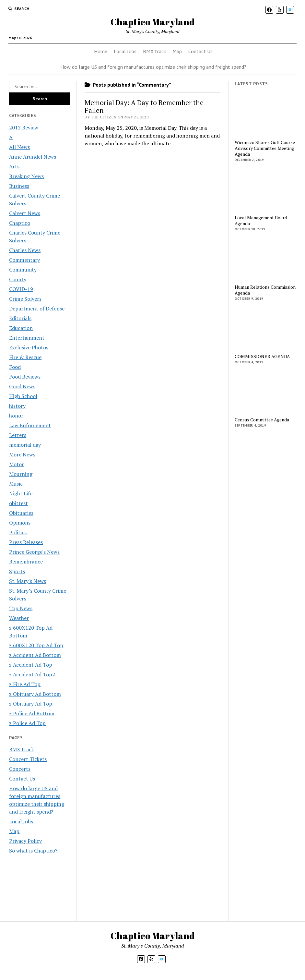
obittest (18, 503)
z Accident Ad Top (31, 665)
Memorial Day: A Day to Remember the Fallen (144, 106)
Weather (19, 618)
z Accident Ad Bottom (35, 655)
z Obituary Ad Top (31, 704)
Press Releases (26, 542)
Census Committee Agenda (262, 420)
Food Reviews (25, 377)
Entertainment (27, 338)
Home (101, 51)
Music (16, 484)
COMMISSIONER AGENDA (262, 357)
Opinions (20, 523)
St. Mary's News (28, 581)
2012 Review (24, 127)
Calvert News (25, 213)
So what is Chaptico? (33, 851)
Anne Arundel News (33, 157)
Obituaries (21, 513)
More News (22, 454)
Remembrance (26, 562)
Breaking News (26, 176)
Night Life (21, 493)
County (18, 279)
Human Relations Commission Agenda (265, 290)
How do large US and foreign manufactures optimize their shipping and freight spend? (153, 67)
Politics (18, 532)
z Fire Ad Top (25, 684)
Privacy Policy (25, 841)
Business (19, 186)
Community (23, 270)
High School (23, 396)
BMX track (154, 51)
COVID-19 (21, 289)
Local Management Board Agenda (261, 221)
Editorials (20, 318)
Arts (14, 166)
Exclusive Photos (29, 347)
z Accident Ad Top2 (32, 674)
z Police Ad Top (27, 723)
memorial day (25, 445)
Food (15, 367)
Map (177, 51)
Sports (17, 571)
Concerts (20, 769)
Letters (18, 435)
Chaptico (20, 223)
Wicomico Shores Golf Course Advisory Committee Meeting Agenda (265, 148)
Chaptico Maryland (153, 22)
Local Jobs (125, 51)
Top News (21, 608)
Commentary (24, 260)
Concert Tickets (28, 759)
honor (16, 416)
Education (21, 328)
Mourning (21, 474)
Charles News (25, 250)
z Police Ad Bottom (32, 713)
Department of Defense (37, 309)
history (17, 406)
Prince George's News (34, 552)
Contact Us (200, 51)
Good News (22, 386)
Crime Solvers (25, 299)
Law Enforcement (30, 425)
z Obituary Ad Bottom (35, 694)
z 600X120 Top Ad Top (36, 645)
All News (19, 147)
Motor (17, 464)
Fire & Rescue (25, 357)
